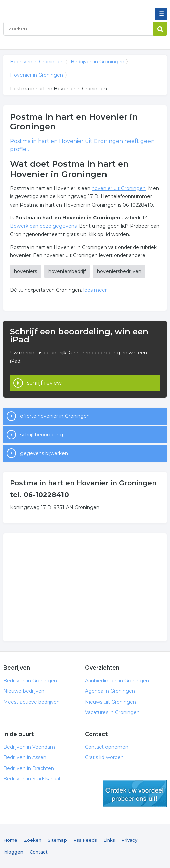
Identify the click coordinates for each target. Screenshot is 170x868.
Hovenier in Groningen (37, 75)
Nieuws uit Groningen (111, 702)
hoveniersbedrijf (67, 271)
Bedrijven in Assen (25, 757)
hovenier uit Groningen (119, 188)
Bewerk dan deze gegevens (43, 226)
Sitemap (57, 840)
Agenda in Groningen (110, 691)
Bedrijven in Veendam (29, 747)
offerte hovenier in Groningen (55, 416)
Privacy (129, 840)
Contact (39, 852)
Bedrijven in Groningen (52, 8)
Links (109, 840)
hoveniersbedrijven (119, 271)
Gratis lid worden (104, 757)
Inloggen (13, 852)
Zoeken (33, 840)
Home (10, 840)
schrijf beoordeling (42, 435)
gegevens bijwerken (44, 453)
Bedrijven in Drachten (29, 768)
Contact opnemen (107, 747)
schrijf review (44, 383)
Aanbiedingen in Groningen (117, 681)
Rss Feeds (85, 840)
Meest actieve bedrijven (32, 702)
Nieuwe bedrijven (24, 691)
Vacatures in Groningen (112, 712)
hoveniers (26, 271)
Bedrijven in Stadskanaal (32, 779)
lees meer (95, 290)
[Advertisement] (85, 587)
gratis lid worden (135, 794)
